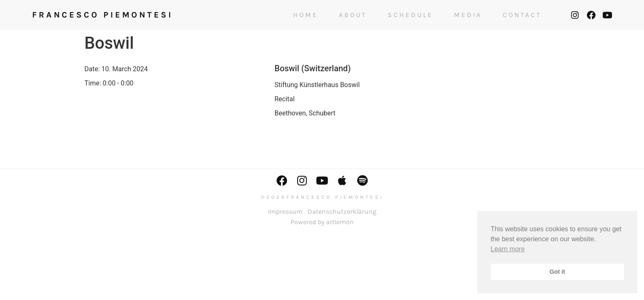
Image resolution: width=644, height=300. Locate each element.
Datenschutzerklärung (342, 211)
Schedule (410, 15)
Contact (522, 15)
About (353, 15)
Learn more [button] (508, 249)
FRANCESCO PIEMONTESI (103, 15)
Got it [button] (557, 272)
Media (468, 15)
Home (306, 15)
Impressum (285, 211)
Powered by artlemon (322, 222)
